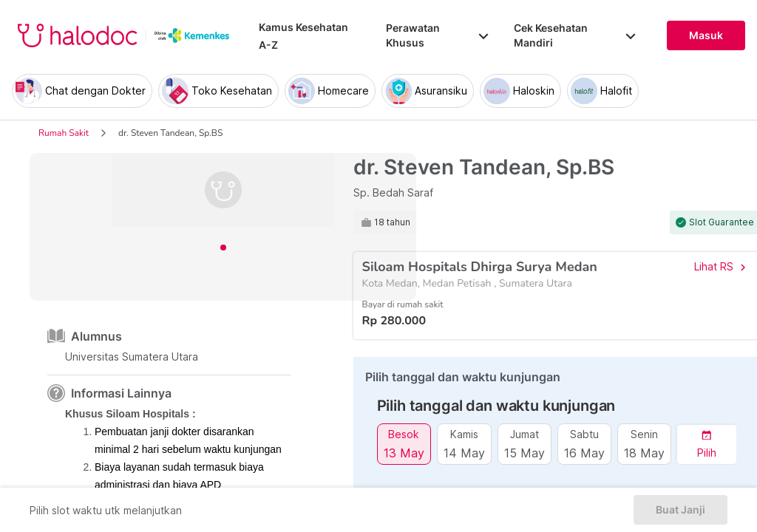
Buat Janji (680, 510)
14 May (464, 453)
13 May (404, 453)
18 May (644, 453)
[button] (707, 444)
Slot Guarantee (722, 222)
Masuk (706, 35)
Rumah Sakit (64, 133)
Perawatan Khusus (438, 35)
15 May (525, 453)
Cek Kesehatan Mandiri (576, 35)
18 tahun (392, 222)
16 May (584, 453)
